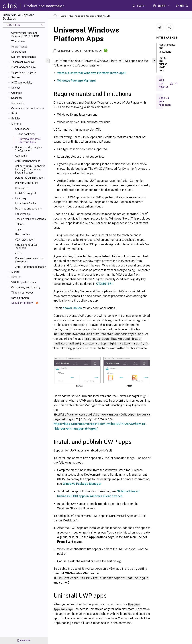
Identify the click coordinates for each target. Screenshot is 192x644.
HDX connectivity (22, 83)
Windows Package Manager (77, 81)
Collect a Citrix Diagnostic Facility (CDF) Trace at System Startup (30, 169)
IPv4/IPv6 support (25, 193)
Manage (16, 124)
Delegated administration (30, 178)
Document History (25, 303)
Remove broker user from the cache (30, 260)
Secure (15, 77)
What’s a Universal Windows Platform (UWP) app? (92, 73)
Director (16, 277)
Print (14, 113)
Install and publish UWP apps (163, 66)
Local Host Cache (26, 203)
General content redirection (28, 108)
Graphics (16, 93)
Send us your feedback (165, 101)
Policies (16, 119)
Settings (20, 224)
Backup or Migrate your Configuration (29, 149)
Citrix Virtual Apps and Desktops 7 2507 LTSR (25, 35)
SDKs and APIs (20, 298)
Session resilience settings (30, 219)
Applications (22, 129)
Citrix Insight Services (28, 161)
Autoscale (21, 156)
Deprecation (19, 52)
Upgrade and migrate (24, 72)
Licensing (21, 198)
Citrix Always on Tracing (26, 287)
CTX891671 (104, 284)
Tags (18, 229)
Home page (22, 188)
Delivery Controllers (27, 183)
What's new (18, 41)
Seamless (17, 98)
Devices (16, 88)
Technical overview (23, 62)
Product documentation (44, 6)
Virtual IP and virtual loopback (27, 246)
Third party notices (22, 293)
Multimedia (18, 103)
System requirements (24, 57)
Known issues (19, 47)
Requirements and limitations (167, 48)
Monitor (16, 272)
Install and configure (23, 67)
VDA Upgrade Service (24, 282)
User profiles (22, 234)
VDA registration (25, 240)
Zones (19, 253)
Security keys (23, 214)
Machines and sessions (28, 209)
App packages (27, 134)
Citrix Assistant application (31, 267)
